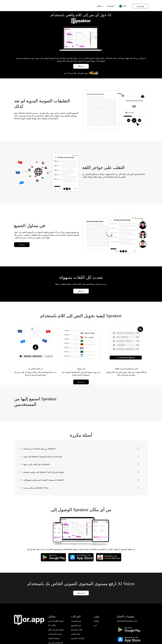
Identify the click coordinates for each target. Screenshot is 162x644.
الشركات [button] (110, 6)
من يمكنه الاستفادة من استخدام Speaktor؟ (39, 449)
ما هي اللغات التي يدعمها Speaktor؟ (37, 464)
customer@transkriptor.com (127, 621)
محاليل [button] (99, 6)
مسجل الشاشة (54, 639)
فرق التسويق (76, 626)
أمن (95, 626)
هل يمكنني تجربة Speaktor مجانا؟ (36, 488)
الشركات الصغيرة (78, 639)
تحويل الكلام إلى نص (56, 621)
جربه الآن (81, 66)
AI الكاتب (52, 626)
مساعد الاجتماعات (55, 634)
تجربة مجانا (81, 382)
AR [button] (122, 6)
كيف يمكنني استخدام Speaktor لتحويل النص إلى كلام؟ (44, 472)
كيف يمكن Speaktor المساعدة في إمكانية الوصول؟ (43, 457)
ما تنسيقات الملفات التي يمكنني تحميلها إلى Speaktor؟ (44, 480)
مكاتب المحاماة (77, 630)
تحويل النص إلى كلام (56, 630)
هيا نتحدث (140, 6)
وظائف (96, 621)
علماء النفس (76, 634)
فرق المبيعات (76, 621)
